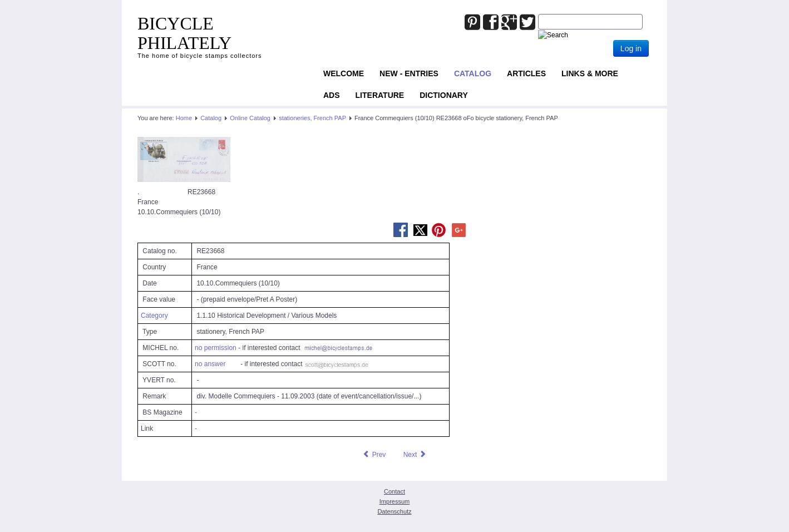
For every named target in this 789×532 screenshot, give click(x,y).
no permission (216, 348)
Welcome (344, 73)
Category (154, 316)
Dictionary (444, 95)
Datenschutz (394, 511)
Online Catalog (250, 118)
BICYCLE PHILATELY (184, 33)
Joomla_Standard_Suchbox (538, 14)
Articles (526, 73)
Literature (380, 95)
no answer (210, 364)
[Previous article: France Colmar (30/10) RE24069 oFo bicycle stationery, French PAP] (374, 455)
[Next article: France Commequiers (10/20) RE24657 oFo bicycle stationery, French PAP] (415, 455)
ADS (332, 95)
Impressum (394, 501)
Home (184, 118)
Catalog (473, 73)
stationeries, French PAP (312, 118)
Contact (394, 491)
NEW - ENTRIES (409, 73)
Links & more (590, 73)
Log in (631, 48)
